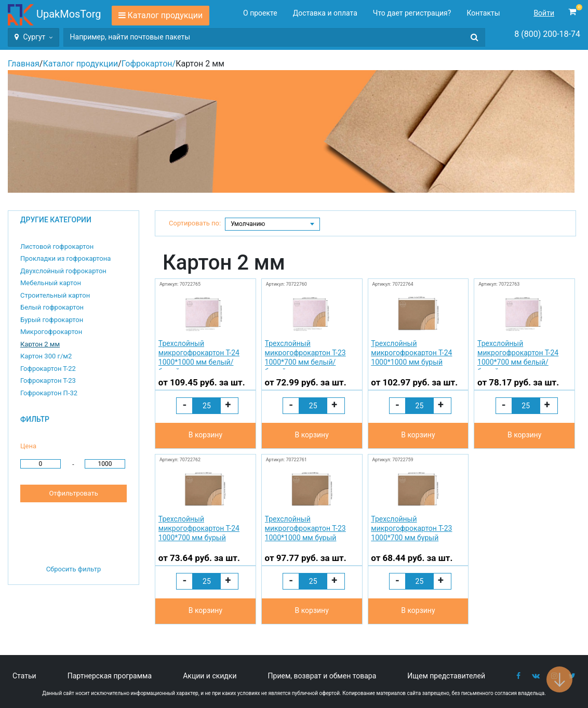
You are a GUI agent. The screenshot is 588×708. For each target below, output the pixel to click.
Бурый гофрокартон (52, 320)
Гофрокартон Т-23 (48, 380)
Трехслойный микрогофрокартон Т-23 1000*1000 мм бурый (305, 528)
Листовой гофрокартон (57, 246)
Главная (24, 64)
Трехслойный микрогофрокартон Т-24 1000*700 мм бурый (199, 528)
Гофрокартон (147, 64)
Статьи (24, 676)
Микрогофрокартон (51, 332)
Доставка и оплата (325, 13)
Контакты (483, 13)
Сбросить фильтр (74, 569)
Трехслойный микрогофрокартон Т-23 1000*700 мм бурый (411, 528)
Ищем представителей (446, 676)
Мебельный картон (51, 283)
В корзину (205, 435)
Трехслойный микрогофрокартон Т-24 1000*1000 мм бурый (411, 353)
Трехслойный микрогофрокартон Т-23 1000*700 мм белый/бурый (305, 355)
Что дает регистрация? (412, 13)
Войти (544, 13)
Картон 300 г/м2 (46, 356)
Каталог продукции (165, 15)
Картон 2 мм (40, 344)
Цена (28, 446)
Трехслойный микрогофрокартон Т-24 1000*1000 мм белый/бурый (199, 355)
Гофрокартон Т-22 (48, 369)
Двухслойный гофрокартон (63, 271)
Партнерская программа (110, 676)
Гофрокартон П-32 (49, 393)
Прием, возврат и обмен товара (322, 676)
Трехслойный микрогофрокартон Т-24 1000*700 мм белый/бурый (518, 355)
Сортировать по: (195, 223)
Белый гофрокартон (52, 307)
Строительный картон (55, 295)
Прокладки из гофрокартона (65, 258)
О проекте (260, 13)
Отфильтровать (73, 493)
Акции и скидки (210, 676)
